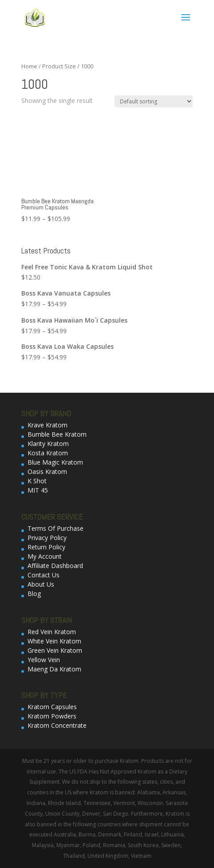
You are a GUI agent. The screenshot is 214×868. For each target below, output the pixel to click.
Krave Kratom (48, 425)
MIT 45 (38, 490)
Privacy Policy (47, 538)
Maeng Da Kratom (54, 669)
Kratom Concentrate (57, 725)
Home (29, 66)
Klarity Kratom (48, 444)
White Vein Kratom (54, 641)
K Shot (37, 481)
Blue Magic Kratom (55, 462)
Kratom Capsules (52, 707)
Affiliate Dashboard (55, 566)
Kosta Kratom (48, 453)
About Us (41, 584)
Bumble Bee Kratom (57, 434)
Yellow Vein (44, 660)
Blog (34, 594)
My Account (45, 556)
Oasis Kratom (47, 471)
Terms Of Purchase (55, 528)
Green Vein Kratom (55, 650)
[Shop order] (154, 101)
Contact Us (44, 575)
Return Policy (46, 547)
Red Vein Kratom (52, 632)
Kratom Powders (52, 716)
